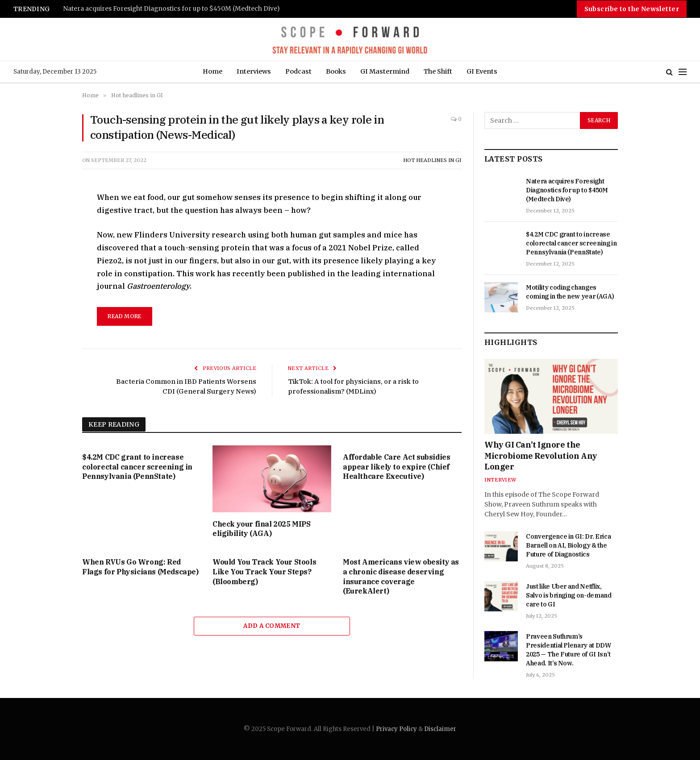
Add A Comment (272, 626)
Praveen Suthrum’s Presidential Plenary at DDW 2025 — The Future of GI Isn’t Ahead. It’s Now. (569, 650)
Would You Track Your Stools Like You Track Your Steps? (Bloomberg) (264, 572)
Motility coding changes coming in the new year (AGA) (570, 292)
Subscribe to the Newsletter (632, 9)
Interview (500, 480)
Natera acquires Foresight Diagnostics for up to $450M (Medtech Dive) (171, 9)
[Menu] (683, 72)
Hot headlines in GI (432, 160)
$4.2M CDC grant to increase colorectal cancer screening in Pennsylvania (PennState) (137, 467)
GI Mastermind (385, 71)
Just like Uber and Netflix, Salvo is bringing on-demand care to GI (569, 595)
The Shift (438, 71)
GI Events (482, 71)
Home (212, 71)
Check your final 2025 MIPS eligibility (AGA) (262, 529)
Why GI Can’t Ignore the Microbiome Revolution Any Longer (541, 456)
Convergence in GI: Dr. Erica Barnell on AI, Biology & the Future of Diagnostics (568, 545)
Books (336, 71)
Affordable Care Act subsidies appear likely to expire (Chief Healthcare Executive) (396, 467)
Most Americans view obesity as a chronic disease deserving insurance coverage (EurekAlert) (401, 576)
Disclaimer (440, 729)
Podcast (298, 71)
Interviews (254, 71)
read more (124, 316)
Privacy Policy (396, 729)
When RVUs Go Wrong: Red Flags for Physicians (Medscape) (140, 567)
